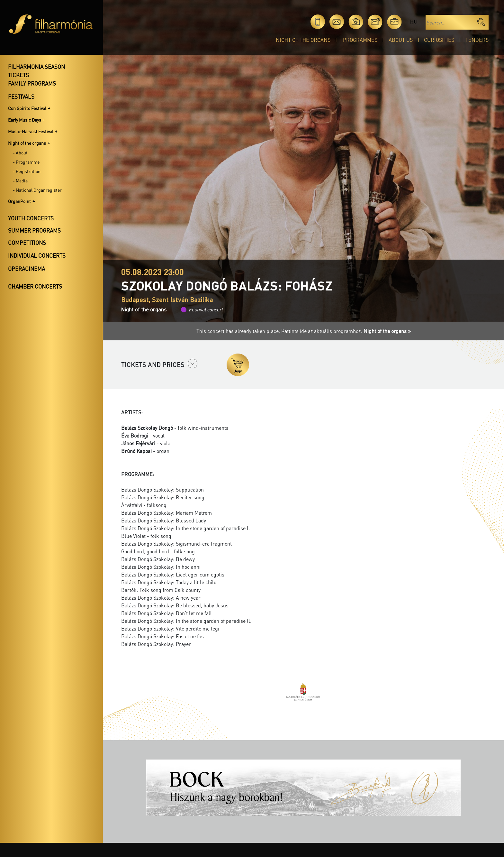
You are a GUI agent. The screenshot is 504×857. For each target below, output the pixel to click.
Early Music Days (25, 120)
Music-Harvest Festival (31, 131)
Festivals (21, 97)
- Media (20, 180)
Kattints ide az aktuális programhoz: (346, 331)
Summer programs (34, 230)
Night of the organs (303, 40)
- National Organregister (37, 190)
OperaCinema (27, 269)
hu (414, 22)
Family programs (32, 83)
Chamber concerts (35, 286)
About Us (401, 40)
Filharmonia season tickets (36, 71)
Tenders (477, 40)
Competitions (27, 243)
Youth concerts (31, 218)
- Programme (26, 162)
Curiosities (439, 40)
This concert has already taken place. (239, 331)
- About (20, 152)
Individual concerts (37, 255)
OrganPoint (19, 201)
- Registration (27, 171)
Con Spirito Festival (27, 108)
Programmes (360, 40)
